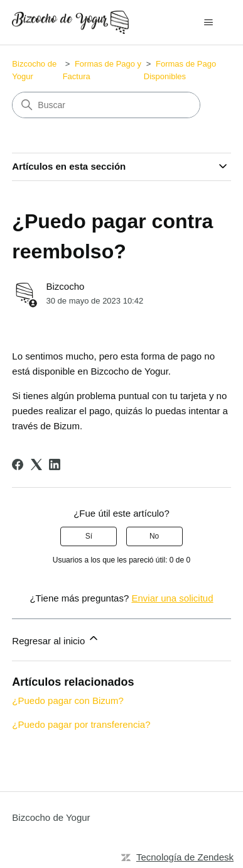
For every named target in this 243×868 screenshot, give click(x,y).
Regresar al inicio (56, 639)
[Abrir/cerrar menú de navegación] (209, 23)
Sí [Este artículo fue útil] (89, 536)
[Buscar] (106, 105)
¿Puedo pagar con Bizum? (68, 700)
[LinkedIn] (55, 464)
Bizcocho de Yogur (51, 817)
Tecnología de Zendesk (185, 857)
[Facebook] (18, 464)
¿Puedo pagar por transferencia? (81, 724)
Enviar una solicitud (172, 598)
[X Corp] (36, 464)
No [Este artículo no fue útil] (154, 536)
